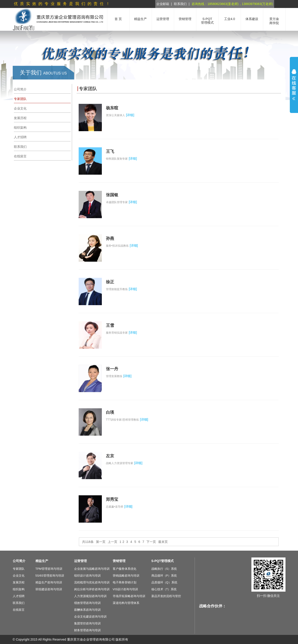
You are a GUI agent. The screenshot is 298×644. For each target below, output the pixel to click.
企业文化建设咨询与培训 (90, 617)
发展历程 (19, 582)
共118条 (88, 542)
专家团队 (19, 569)
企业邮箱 (163, 4)
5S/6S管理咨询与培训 (50, 576)
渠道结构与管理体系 (126, 603)
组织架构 (19, 589)
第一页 (101, 542)
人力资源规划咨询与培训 (90, 596)
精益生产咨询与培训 (49, 582)
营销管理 (119, 561)
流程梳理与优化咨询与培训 (92, 582)
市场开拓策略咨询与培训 (129, 596)
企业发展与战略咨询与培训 (92, 569)
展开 (294, 85)
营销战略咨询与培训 (126, 576)
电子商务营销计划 (125, 582)
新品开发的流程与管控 (166, 596)
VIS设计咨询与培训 (125, 589)
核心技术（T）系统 (164, 589)
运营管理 (80, 561)
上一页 (113, 542)
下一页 (151, 542)
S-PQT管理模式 (163, 561)
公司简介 (19, 561)
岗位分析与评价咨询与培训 (92, 589)
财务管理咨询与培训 (87, 630)
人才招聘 (19, 596)
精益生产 (42, 561)
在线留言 (19, 610)
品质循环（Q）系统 (164, 582)
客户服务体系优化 (125, 569)
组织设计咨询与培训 (87, 576)
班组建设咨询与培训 (49, 589)
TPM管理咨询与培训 (49, 569)
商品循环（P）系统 (164, 576)
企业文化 (19, 576)
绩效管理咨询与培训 (87, 603)
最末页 (163, 542)
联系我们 (180, 4)
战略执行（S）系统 (164, 569)
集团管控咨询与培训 (87, 623)
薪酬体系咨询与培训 (87, 610)
